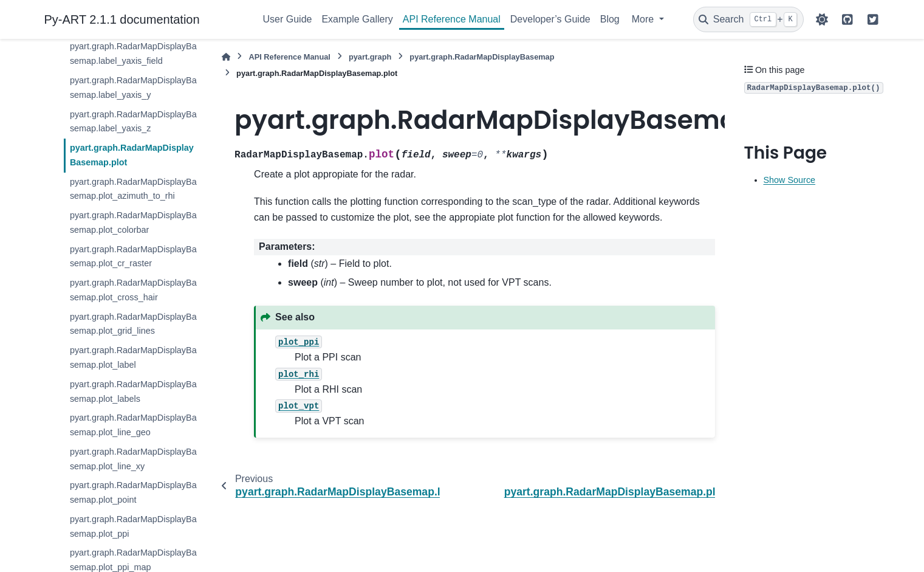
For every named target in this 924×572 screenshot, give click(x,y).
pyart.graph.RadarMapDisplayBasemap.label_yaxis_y (133, 88)
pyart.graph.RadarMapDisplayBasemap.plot (132, 155)
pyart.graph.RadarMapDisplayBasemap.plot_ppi (133, 526)
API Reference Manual (452, 19)
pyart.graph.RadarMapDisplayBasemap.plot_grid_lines (133, 324)
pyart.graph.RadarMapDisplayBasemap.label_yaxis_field (133, 53)
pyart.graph (370, 57)
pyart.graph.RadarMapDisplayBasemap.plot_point (133, 492)
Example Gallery (357, 19)
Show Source (790, 180)
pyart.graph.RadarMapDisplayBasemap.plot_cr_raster (133, 257)
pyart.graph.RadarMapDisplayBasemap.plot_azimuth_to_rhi (133, 189)
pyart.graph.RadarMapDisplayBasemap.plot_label (133, 357)
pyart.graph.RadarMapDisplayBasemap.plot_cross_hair (133, 290)
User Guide (288, 19)
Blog (610, 19)
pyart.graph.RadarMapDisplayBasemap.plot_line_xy (133, 459)
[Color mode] (822, 19)
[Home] (226, 57)
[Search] (748, 19)
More (644, 19)
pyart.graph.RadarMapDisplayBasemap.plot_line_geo (133, 425)
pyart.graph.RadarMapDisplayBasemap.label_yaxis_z (133, 122)
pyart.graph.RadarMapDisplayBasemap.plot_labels (133, 391)
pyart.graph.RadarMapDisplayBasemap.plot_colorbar (133, 222)
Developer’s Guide (550, 19)
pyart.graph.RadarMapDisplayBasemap (482, 57)
